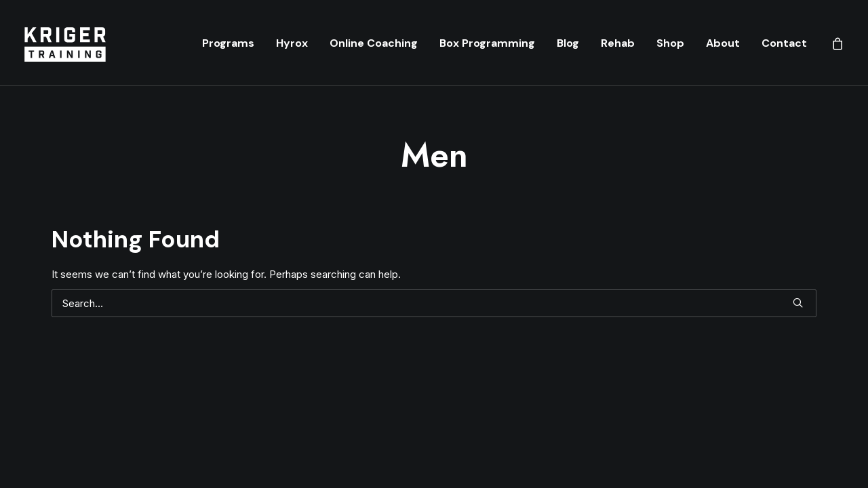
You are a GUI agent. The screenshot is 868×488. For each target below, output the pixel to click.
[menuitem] (228, 43)
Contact (784, 43)
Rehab (618, 43)
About (723, 43)
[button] (798, 303)
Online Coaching (374, 43)
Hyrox (292, 43)
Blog (568, 43)
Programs (228, 43)
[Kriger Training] (65, 43)
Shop (670, 43)
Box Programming (487, 43)
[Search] (434, 303)
